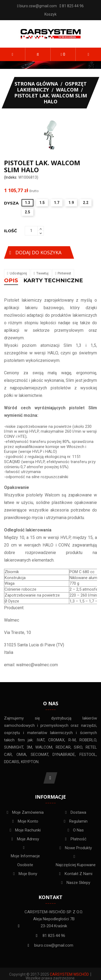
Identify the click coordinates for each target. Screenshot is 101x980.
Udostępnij (18, 273)
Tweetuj (42, 273)
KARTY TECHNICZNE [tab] (53, 281)
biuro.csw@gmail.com (38, 6)
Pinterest (64, 273)
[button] (38, 54)
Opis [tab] (11, 281)
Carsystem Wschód (69, 974)
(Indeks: (11, 177)
